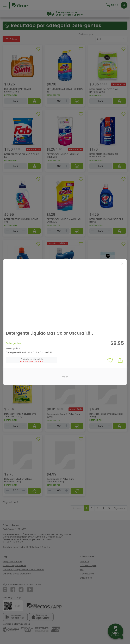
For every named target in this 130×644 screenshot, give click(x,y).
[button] (32, 361)
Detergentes (14, 343)
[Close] (122, 263)
